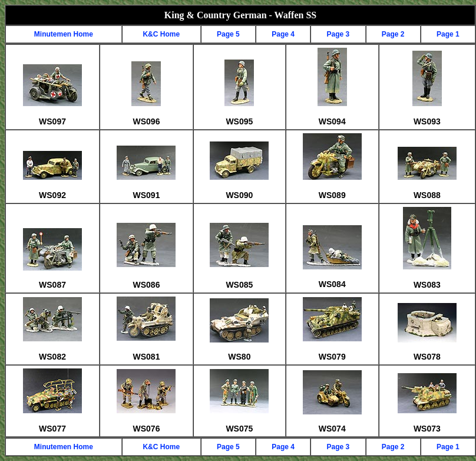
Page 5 (228, 34)
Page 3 (338, 34)
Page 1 (448, 34)
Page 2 (393, 34)
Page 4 (283, 34)
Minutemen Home (64, 34)
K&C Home (161, 34)
